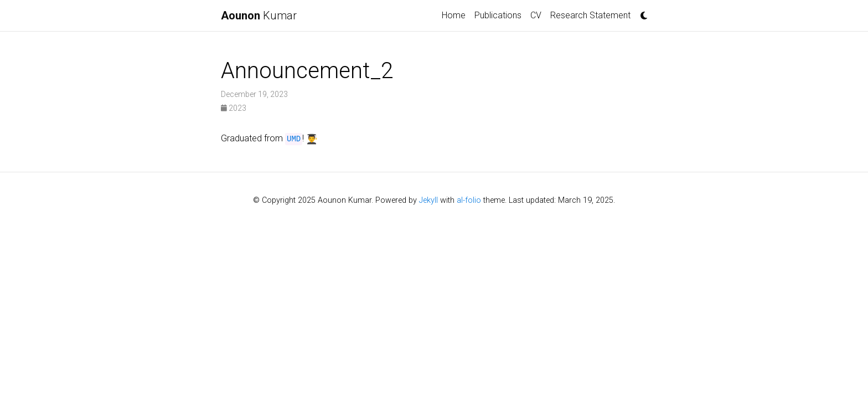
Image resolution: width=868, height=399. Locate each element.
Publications (498, 15)
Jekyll (428, 200)
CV (536, 15)
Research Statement (590, 15)
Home (454, 15)
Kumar (259, 16)
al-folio (469, 200)
